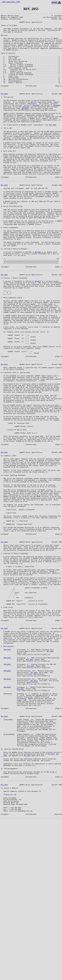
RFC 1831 (50, 774)
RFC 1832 (30, 784)
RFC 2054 (53, 146)
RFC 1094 (34, 800)
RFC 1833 (31, 792)
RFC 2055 (4, 109)
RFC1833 (7, 790)
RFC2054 (7, 818)
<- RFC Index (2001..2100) (10, 2)
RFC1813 (57, 123)
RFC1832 (25, 127)
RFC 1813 (34, 810)
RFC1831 (26, 125)
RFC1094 (36, 123)
